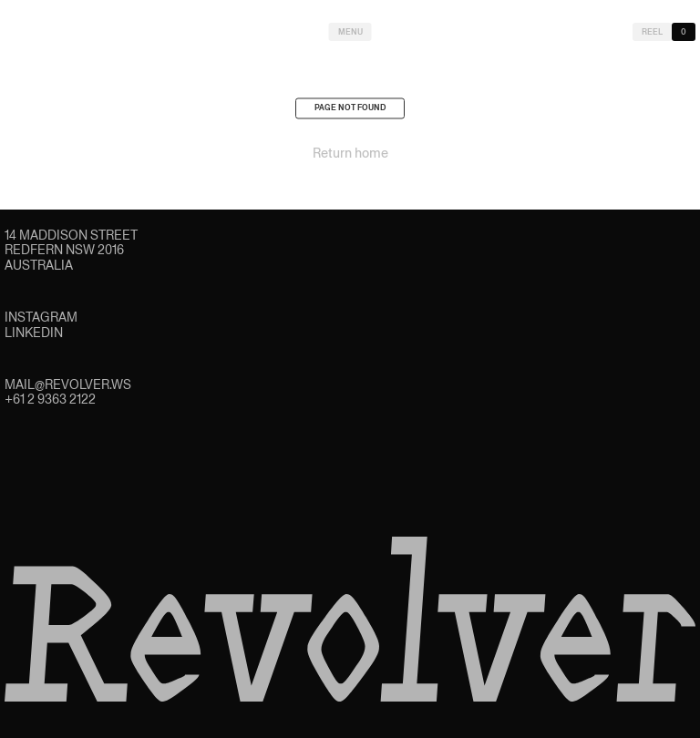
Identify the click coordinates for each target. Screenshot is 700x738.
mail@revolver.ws (68, 384)
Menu (350, 32)
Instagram (41, 317)
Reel (652, 32)
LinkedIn (34, 333)
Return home (350, 157)
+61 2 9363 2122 (50, 399)
